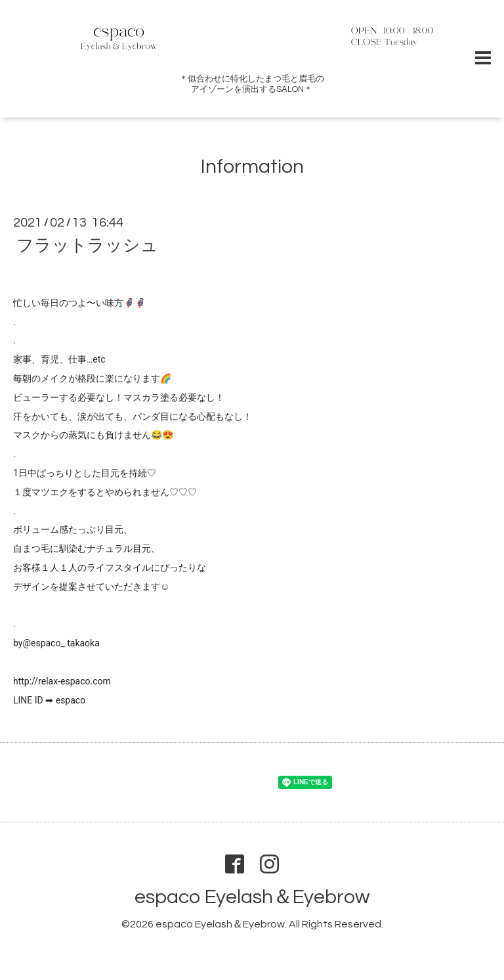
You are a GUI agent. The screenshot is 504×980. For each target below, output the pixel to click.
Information (252, 167)
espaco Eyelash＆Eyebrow (252, 897)
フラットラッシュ (87, 246)
